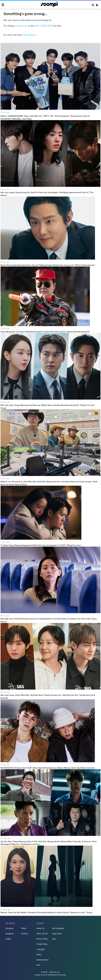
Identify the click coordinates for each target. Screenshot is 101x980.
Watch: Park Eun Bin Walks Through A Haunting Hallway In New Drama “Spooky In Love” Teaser (47, 912)
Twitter (8, 939)
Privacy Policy (42, 939)
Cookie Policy (42, 944)
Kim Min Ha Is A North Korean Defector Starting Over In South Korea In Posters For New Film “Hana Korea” (49, 620)
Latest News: (29, 35)
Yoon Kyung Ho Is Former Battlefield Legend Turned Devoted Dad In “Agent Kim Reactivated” (45, 332)
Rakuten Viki (56, 975)
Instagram (10, 934)
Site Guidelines (58, 928)
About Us (40, 928)
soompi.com (21, 26)
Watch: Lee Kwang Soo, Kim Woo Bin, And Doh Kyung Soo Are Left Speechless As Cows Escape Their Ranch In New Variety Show (49, 483)
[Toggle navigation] (3, 5)
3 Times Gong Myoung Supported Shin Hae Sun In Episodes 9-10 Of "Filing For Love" (41, 545)
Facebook (9, 928)
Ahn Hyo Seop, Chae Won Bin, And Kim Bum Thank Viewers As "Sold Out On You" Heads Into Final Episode (48, 696)
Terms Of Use (42, 934)
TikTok (24, 928)
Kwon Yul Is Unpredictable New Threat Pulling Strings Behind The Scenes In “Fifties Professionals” (48, 265)
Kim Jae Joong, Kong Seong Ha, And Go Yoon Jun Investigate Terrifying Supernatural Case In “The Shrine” (47, 194)
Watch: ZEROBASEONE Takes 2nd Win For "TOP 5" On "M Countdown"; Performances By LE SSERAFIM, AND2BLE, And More (45, 117)
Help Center (57, 934)
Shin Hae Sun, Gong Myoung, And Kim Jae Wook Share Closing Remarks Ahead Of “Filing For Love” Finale (48, 406)
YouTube (24, 934)
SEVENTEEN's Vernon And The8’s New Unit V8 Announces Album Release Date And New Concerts (48, 768)
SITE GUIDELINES (44, 26)
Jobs (54, 939)
